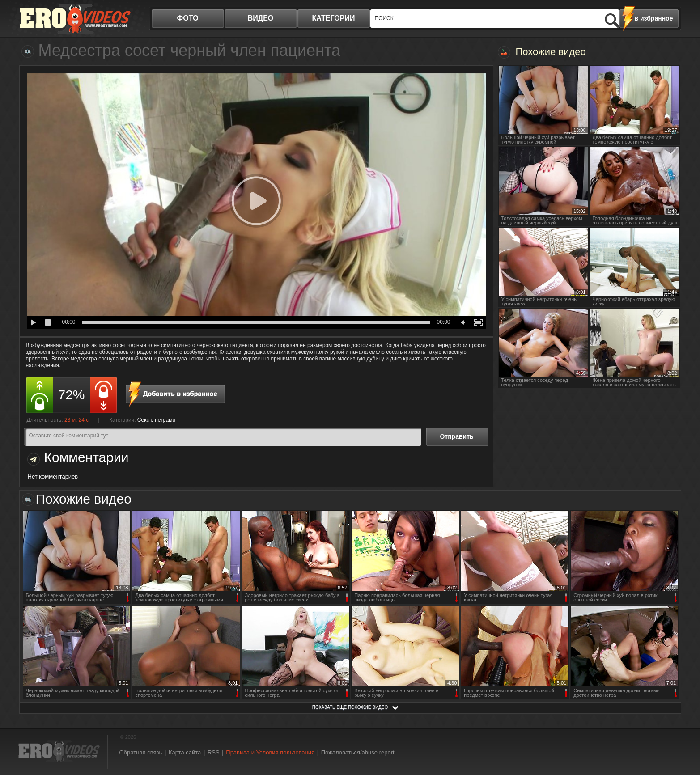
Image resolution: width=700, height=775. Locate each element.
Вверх (683, 726)
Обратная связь (141, 752)
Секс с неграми (156, 420)
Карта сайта (185, 752)
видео (261, 18)
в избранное (654, 18)
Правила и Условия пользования (270, 752)
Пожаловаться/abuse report (358, 752)
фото (188, 18)
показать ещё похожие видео (350, 707)
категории (334, 18)
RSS (214, 752)
